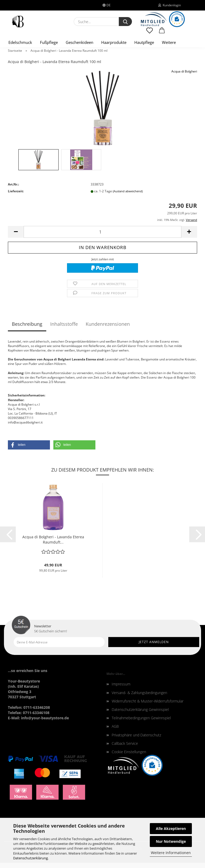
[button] (162, 33)
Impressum (121, 684)
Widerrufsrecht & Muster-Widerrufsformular (148, 701)
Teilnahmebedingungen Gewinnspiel (141, 718)
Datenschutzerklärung (30, 858)
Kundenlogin (170, 5)
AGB (115, 726)
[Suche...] (125, 22)
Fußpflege (49, 42)
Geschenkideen (80, 42)
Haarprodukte (114, 42)
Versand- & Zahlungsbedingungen (139, 693)
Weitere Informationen (171, 853)
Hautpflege (144, 42)
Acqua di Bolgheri (184, 71)
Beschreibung (27, 324)
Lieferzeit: (16, 191)
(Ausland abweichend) (128, 191)
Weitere (169, 42)
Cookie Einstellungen (129, 752)
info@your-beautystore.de (45, 718)
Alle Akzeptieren (171, 828)
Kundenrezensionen (108, 324)
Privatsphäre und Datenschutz (136, 735)
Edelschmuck (20, 42)
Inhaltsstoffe (64, 324)
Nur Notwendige (171, 841)
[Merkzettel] (150, 33)
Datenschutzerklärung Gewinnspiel (140, 709)
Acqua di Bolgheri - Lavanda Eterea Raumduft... (53, 539)
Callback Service (125, 743)
